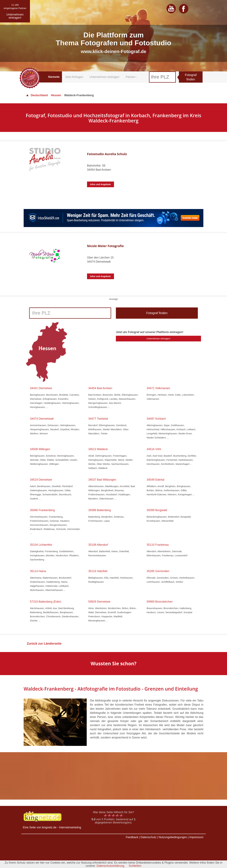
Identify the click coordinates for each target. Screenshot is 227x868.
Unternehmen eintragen (104, 77)
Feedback (132, 837)
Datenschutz (148, 837)
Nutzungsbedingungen (173, 837)
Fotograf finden (191, 77)
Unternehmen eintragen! (159, 339)
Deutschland (37, 95)
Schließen (135, 866)
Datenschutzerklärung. (111, 866)
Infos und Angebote (100, 184)
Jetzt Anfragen (74, 77)
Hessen (56, 95)
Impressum (196, 837)
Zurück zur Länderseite (44, 643)
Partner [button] (131, 77)
